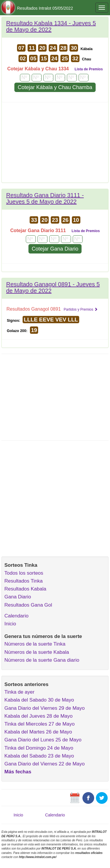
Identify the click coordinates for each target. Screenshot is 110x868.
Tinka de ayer (19, 692)
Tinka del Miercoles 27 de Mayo (39, 724)
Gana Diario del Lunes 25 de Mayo (43, 740)
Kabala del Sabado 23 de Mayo (39, 756)
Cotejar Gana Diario (55, 249)
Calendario (16, 616)
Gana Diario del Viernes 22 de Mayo (45, 764)
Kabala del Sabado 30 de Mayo (39, 700)
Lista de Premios (89, 69)
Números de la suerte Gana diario (42, 660)
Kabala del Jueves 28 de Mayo (39, 716)
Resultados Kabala (25, 589)
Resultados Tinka (23, 581)
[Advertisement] (55, 144)
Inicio (10, 624)
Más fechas (18, 772)
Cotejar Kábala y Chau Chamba (55, 87)
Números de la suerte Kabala (37, 652)
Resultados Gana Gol (28, 605)
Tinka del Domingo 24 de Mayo (39, 748)
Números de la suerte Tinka (35, 644)
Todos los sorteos (24, 573)
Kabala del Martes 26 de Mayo (38, 732)
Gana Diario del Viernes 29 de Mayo (45, 708)
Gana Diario (18, 597)
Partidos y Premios (81, 309)
